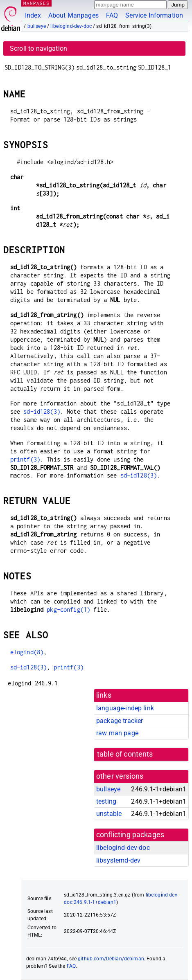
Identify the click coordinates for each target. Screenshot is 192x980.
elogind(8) (27, 652)
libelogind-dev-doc (71, 26)
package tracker (120, 721)
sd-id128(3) (42, 411)
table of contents (125, 754)
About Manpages (73, 15)
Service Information (154, 15)
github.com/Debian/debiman (111, 959)
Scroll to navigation (38, 48)
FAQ (112, 15)
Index (33, 15)
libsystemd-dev (118, 860)
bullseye (37, 26)
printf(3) (25, 459)
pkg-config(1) (68, 609)
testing (106, 801)
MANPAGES (36, 3)
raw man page (117, 733)
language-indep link (125, 708)
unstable (109, 814)
